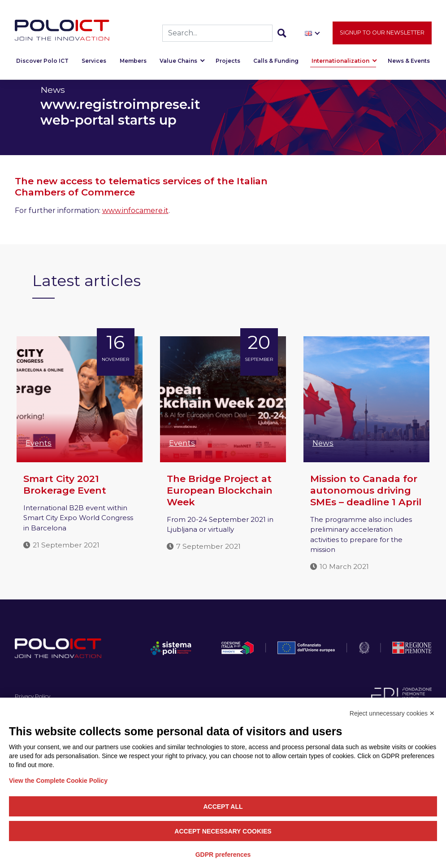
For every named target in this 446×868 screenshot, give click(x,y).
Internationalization (340, 63)
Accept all (223, 807)
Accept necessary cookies (223, 831)
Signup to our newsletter (382, 34)
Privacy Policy (32, 696)
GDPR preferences (223, 855)
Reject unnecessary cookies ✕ (392, 713)
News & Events (409, 63)
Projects (228, 63)
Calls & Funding (276, 63)
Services (94, 63)
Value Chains (178, 63)
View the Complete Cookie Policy (58, 781)
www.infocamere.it (135, 210)
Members (133, 63)
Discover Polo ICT (42, 63)
